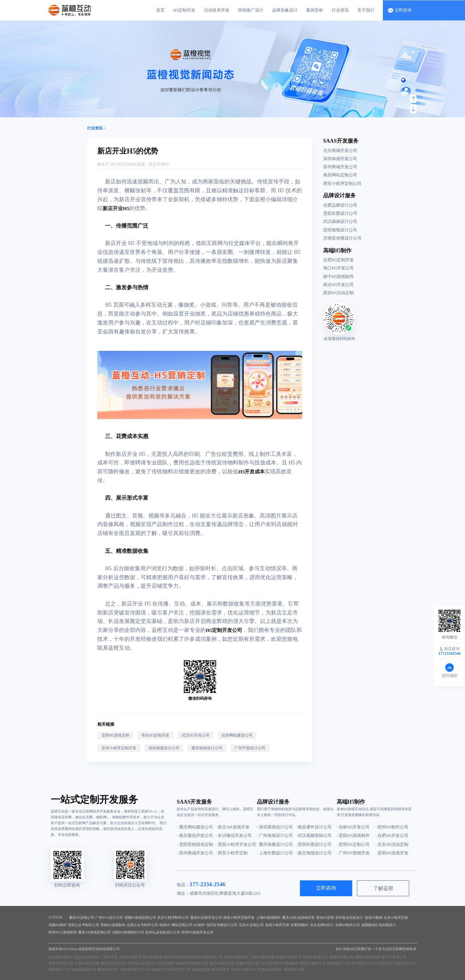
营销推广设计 (251, 10)
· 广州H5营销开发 (353, 853)
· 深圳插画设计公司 (275, 827)
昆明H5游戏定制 (115, 735)
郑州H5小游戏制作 (63, 932)
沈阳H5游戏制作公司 (128, 932)
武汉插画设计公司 (340, 221)
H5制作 (199, 925)
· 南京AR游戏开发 (232, 827)
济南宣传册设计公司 (342, 238)
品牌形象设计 (285, 10)
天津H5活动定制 (151, 957)
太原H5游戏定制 (263, 957)
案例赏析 (315, 10)
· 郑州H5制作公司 (392, 827)
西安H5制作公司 (313, 963)
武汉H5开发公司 (196, 735)
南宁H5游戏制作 (339, 276)
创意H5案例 (374, 918)
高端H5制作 (338, 251)
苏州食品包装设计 (349, 918)
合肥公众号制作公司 (142, 925)
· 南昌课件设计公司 (314, 827)
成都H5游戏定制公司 (140, 918)
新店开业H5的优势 (128, 151)
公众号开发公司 (179, 970)
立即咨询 (326, 888)
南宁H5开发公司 (394, 957)
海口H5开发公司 (339, 268)
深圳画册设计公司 (164, 748)
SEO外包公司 (155, 970)
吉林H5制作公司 (348, 925)
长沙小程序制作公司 (173, 918)
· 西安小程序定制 (232, 853)
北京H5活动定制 (86, 957)
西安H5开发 (220, 970)
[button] (413, 99)
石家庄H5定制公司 (141, 963)
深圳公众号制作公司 (84, 925)
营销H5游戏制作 (113, 925)
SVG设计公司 (384, 963)
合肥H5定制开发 (339, 260)
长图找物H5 (300, 925)
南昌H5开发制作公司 (192, 963)
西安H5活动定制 (339, 293)
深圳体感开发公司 (340, 159)
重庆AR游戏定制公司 (95, 932)
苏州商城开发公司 (340, 167)
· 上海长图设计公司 (275, 853)
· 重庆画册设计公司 (275, 844)
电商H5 (165, 925)
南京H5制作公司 (222, 963)
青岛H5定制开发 (155, 735)
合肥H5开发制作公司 (207, 957)
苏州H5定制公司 (237, 957)
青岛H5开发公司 (61, 963)
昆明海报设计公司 (340, 230)
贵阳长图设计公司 (340, 213)
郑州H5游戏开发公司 (197, 932)
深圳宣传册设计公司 (222, 925)
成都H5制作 (58, 925)
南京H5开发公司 (339, 285)
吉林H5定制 (201, 970)
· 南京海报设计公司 (314, 853)
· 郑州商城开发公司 (195, 853)
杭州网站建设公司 (237, 735)
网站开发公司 (108, 970)
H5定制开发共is (60, 957)
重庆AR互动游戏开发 (298, 918)
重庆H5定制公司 (82, 918)
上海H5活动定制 (87, 963)
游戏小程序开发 (277, 925)
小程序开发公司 (132, 970)
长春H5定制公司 (289, 957)
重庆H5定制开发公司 (206, 918)
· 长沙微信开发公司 (234, 835)
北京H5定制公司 (251, 925)
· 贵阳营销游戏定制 (195, 844)
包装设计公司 (405, 963)
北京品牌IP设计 (322, 925)
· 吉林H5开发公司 (353, 827)
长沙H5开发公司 (315, 957)
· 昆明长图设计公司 (314, 844)
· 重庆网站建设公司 (195, 827)
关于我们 (366, 10)
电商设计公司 (59, 970)
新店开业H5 (159, 164)
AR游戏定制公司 (83, 970)
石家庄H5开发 (294, 970)
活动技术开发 (217, 10)
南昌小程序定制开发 (239, 918)
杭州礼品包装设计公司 (163, 932)
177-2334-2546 (208, 884)
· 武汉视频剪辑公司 (314, 835)
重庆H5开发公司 (113, 963)
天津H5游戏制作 (270, 970)
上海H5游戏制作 (269, 918)
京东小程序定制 (396, 918)
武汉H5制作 (166, 963)
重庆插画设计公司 (207, 748)
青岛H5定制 (325, 918)
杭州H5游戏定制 (177, 957)
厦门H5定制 (264, 963)
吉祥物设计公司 (339, 963)
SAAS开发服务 (341, 141)
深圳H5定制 (128, 957)
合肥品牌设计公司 (340, 205)
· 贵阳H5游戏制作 (353, 835)
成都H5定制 (245, 963)
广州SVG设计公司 (109, 918)
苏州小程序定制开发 (119, 748)
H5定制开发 (184, 10)
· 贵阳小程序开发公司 (235, 844)
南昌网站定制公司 (340, 175)
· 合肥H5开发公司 (392, 835)
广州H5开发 (109, 957)
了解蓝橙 (383, 889)
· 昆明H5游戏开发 (392, 853)
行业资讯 (340, 10)
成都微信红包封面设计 (379, 925)
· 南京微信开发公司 (195, 835)
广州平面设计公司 (250, 748)
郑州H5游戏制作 (287, 963)
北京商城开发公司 (340, 150)
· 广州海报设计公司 (275, 835)
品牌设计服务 (339, 196)
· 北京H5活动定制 (392, 844)
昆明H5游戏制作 (368, 957)
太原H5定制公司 (243, 970)
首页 (160, 10)
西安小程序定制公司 (342, 183)
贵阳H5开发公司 (342, 957)
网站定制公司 (182, 925)
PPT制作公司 (362, 963)
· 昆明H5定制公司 (353, 844)
